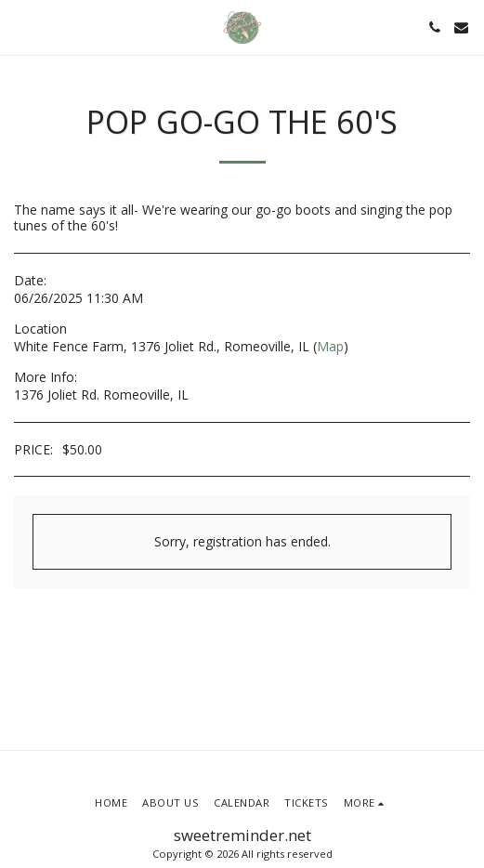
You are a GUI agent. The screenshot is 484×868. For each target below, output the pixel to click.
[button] (20, 26)
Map (330, 346)
